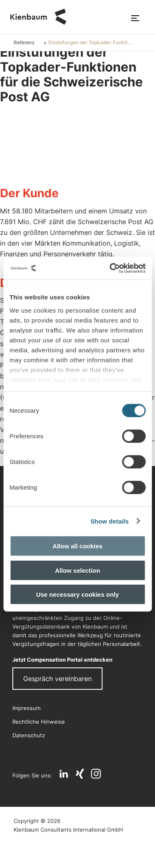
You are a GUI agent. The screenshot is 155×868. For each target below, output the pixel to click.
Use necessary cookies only (77, 594)
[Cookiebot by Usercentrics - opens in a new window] (110, 268)
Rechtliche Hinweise (39, 722)
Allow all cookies (77, 546)
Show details (110, 521)
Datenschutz (29, 735)
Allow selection (77, 570)
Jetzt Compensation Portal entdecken (62, 660)
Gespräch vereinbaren (57, 679)
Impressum (26, 708)
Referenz (24, 42)
